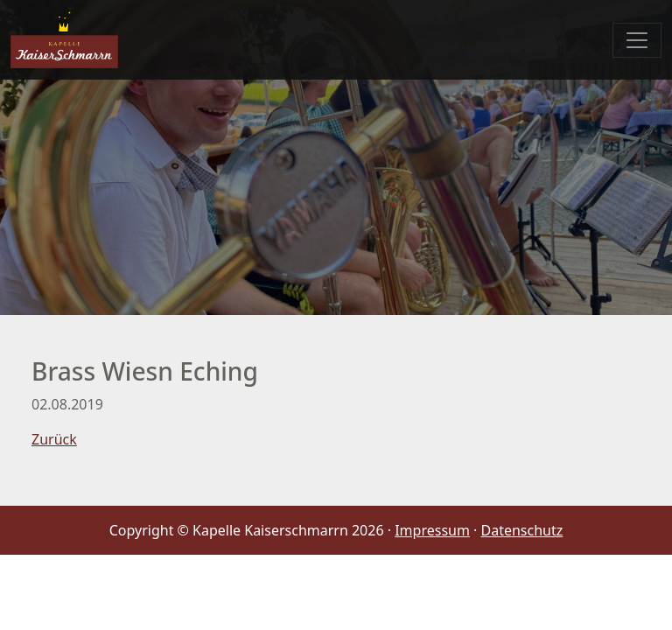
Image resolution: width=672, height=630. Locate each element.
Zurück (54, 439)
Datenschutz (522, 530)
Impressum (432, 530)
